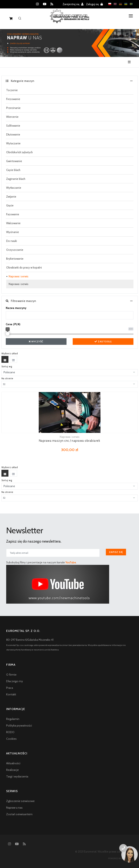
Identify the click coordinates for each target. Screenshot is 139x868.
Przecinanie (13, 108)
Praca (10, 688)
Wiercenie (12, 117)
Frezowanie (13, 99)
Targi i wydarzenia (17, 776)
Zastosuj (103, 341)
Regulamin (13, 719)
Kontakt (11, 694)
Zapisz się (116, 552)
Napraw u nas (14, 808)
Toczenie (12, 90)
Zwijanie (11, 197)
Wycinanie (13, 232)
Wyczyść (36, 341)
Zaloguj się (94, 4)
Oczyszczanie (15, 250)
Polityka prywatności (19, 725)
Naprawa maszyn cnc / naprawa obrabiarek (70, 441)
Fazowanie (13, 214)
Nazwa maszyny (16, 308)
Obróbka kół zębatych (19, 152)
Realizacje (12, 770)
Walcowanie (13, 223)
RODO (10, 732)
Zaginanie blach (16, 179)
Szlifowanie (13, 126)
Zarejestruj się (73, 4)
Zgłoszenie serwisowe (20, 801)
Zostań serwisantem (19, 814)
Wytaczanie (13, 143)
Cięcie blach (13, 170)
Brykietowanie (15, 259)
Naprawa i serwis (19, 276)
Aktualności (13, 763)
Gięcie (10, 205)
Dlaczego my (15, 681)
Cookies (11, 739)
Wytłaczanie (14, 188)
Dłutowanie (13, 134)
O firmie (11, 675)
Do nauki (12, 241)
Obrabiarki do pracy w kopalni (24, 267)
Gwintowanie (14, 161)
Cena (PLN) (13, 324)
